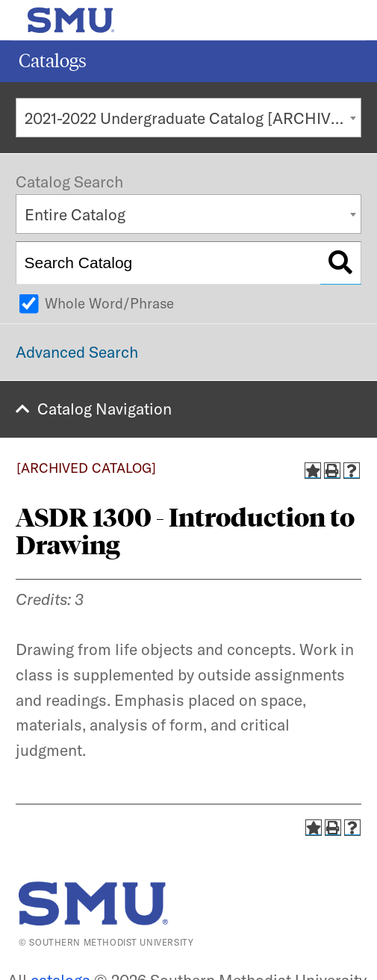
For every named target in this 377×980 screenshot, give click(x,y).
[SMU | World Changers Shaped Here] (93, 903)
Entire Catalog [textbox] (75, 214)
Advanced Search (77, 352)
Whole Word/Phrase (109, 303)
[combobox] (188, 118)
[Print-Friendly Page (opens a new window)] (332, 471)
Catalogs (53, 61)
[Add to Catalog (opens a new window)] (313, 471)
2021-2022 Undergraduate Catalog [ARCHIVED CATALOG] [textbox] (193, 118)
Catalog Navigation (105, 409)
